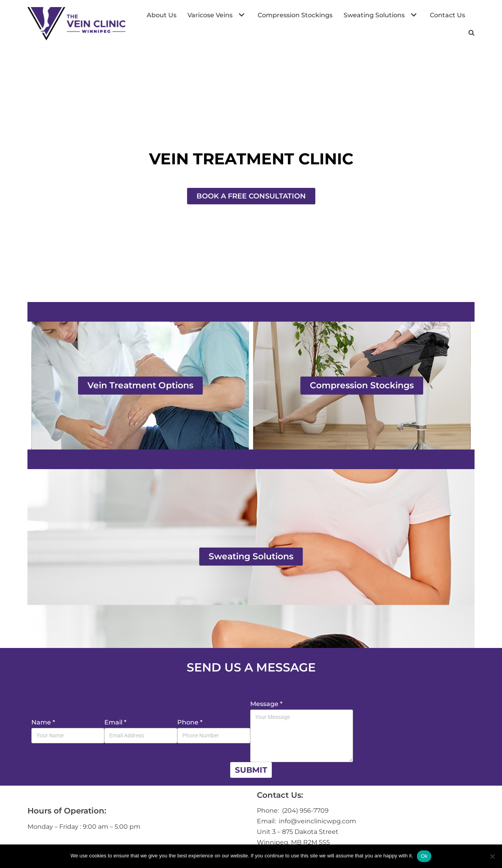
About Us (162, 15)
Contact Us (447, 15)
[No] (492, 856)
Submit (251, 770)
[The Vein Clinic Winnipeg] (76, 24)
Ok (424, 856)
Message (266, 704)
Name (43, 722)
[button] (241, 15)
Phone (190, 722)
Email (115, 722)
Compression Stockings (295, 15)
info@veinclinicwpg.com (317, 821)
